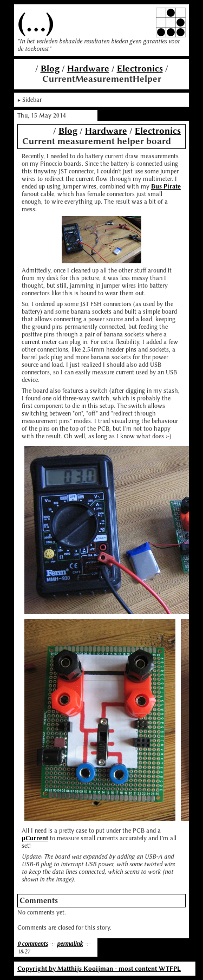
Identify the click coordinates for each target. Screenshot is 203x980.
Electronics (140, 69)
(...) (36, 22)
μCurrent (35, 838)
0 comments (32, 944)
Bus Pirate (166, 186)
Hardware (88, 69)
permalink (70, 944)
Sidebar (32, 100)
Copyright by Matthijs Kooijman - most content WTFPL (99, 969)
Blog (50, 69)
